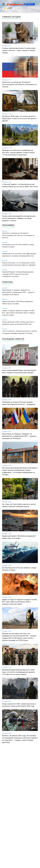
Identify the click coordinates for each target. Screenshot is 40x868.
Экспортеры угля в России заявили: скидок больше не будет (20, 245)
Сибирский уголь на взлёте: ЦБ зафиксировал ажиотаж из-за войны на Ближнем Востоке (20, 254)
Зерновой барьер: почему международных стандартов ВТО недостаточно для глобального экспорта (20, 273)
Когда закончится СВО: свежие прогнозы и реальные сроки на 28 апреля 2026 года (20, 322)
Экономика (8, 225)
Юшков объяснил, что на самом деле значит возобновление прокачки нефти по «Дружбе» (20, 263)
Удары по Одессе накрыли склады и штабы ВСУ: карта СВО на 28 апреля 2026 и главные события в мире (20, 312)
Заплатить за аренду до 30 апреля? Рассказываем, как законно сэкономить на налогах (20, 235)
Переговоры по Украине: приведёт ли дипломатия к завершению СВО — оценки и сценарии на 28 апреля (20, 291)
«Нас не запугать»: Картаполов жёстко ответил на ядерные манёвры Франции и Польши (20, 331)
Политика (8, 282)
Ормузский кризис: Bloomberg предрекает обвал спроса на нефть (20, 302)
